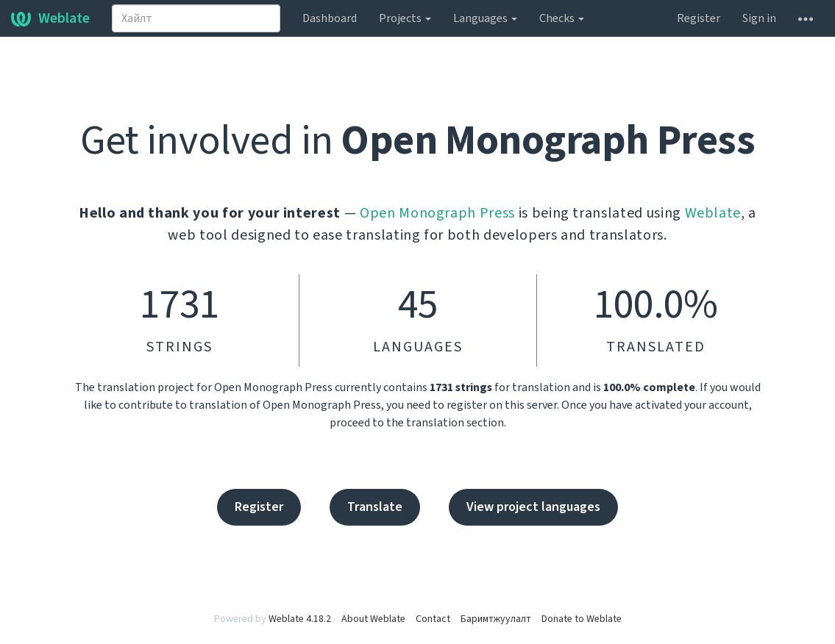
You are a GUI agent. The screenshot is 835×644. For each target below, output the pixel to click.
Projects (405, 18)
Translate (375, 507)
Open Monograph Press (437, 213)
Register (699, 18)
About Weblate (373, 619)
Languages (485, 18)
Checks (562, 18)
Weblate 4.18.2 (300, 619)
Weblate (50, 18)
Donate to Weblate (582, 619)
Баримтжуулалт (496, 619)
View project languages (533, 507)
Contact (433, 619)
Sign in (759, 18)
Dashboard (330, 18)
